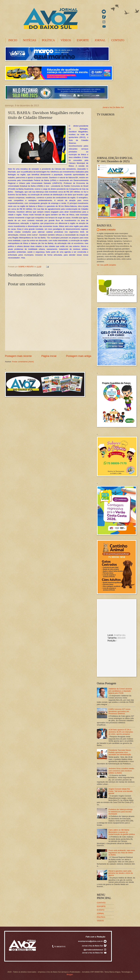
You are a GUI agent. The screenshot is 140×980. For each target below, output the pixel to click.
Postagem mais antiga (79, 356)
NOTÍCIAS (29, 40)
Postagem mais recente (18, 356)
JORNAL (100, 40)
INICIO (13, 40)
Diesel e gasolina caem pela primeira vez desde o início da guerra (121, 873)
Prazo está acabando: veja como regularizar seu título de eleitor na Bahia (122, 853)
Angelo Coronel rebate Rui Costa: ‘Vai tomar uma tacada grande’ (120, 791)
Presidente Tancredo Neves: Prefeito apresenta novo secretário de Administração (120, 752)
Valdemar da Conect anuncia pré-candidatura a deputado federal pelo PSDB (120, 691)
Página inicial (49, 356)
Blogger (70, 974)
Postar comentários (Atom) (23, 362)
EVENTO (101, 910)
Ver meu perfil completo (106, 265)
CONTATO (118, 40)
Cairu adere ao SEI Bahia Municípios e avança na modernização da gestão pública (122, 832)
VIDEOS (100, 921)
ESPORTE (83, 40)
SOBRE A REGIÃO (108, 230)
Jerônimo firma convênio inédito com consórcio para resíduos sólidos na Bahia (121, 771)
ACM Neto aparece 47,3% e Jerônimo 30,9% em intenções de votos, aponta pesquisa (121, 732)
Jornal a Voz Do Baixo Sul (113, 107)
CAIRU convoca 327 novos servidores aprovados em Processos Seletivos (119, 711)
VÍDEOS (66, 40)
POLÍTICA (48, 40)
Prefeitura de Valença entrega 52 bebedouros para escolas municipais (120, 812)
